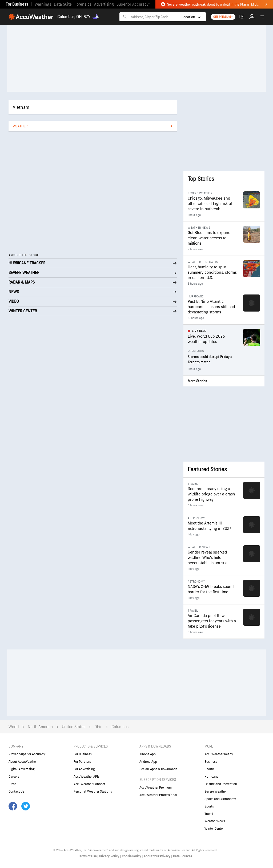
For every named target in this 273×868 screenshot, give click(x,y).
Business (211, 762)
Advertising (104, 4)
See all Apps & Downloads (158, 769)
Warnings (43, 4)
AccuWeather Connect (89, 784)
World (14, 727)
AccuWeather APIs (87, 777)
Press (12, 784)
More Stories (197, 381)
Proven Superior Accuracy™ (27, 754)
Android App (148, 762)
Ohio (98, 727)
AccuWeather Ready (219, 754)
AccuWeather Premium (156, 788)
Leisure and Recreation (221, 784)
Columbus (120, 727)
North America (40, 727)
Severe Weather (216, 792)
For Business (17, 4)
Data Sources (182, 856)
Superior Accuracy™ (133, 4)
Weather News (215, 821)
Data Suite (63, 4)
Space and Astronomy (220, 799)
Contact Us (16, 792)
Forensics (83, 4)
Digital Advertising (22, 769)
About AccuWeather (23, 762)
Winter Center (214, 829)
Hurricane (211, 777)
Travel (209, 814)
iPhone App (148, 754)
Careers (14, 777)
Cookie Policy (132, 856)
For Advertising (84, 769)
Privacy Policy (110, 856)
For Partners (82, 762)
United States (74, 727)
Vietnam (21, 107)
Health (209, 769)
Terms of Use (88, 856)
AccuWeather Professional (158, 795)
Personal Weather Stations (93, 792)
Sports (209, 806)
